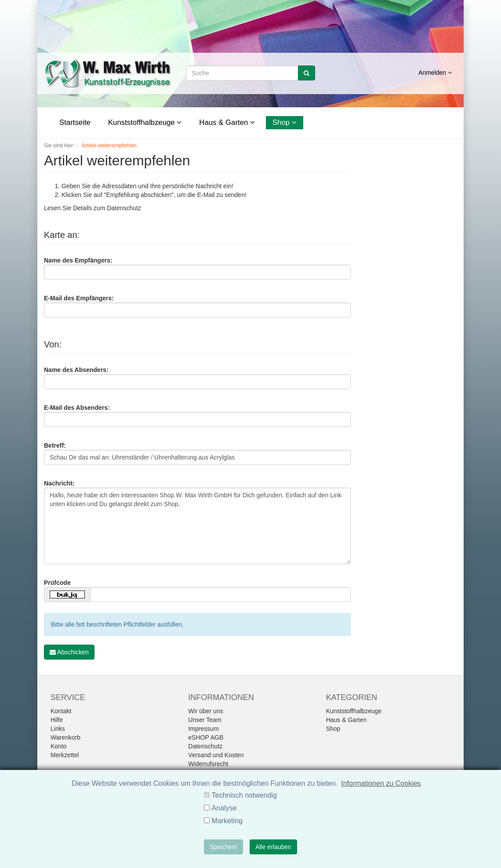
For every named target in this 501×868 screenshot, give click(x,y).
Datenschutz (124, 208)
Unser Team (205, 720)
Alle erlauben (273, 847)
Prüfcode (57, 583)
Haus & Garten (227, 122)
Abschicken (69, 652)
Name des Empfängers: (78, 260)
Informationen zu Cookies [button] (381, 783)
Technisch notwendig (245, 795)
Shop (285, 122)
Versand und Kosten (216, 755)
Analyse (224, 808)
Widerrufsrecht (208, 764)
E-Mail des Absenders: (77, 408)
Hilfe (57, 720)
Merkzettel (65, 755)
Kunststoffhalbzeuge (145, 122)
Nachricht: (59, 483)
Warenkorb (65, 737)
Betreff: (55, 445)
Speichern (223, 847)
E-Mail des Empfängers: (79, 298)
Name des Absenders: (76, 370)
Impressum (203, 729)
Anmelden (435, 73)
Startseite (75, 122)
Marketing (227, 821)
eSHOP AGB (206, 737)
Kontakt (61, 711)
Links (58, 729)
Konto (59, 746)
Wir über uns (205, 711)
